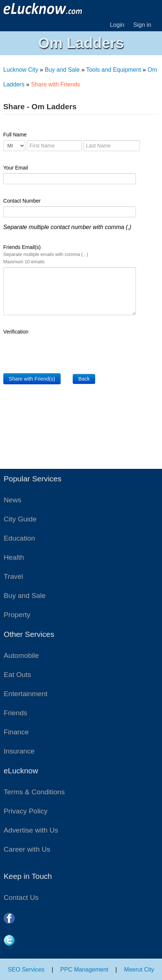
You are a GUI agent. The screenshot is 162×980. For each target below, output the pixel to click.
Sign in (142, 25)
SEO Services (26, 970)
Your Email (16, 168)
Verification (16, 332)
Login (117, 25)
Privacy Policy (26, 811)
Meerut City (139, 970)
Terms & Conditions (34, 792)
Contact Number (22, 201)
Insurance (19, 751)
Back (84, 379)
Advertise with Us (31, 830)
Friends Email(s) (46, 254)
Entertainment (26, 694)
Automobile (21, 655)
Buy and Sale (62, 70)
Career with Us (27, 849)
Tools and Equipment (113, 70)
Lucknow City (21, 70)
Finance (16, 732)
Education (19, 538)
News (12, 500)
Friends (15, 713)
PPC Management (84, 970)
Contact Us (21, 897)
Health (14, 557)
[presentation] (59, 352)
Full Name (15, 135)
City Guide (20, 519)
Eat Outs (17, 675)
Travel (13, 576)
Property (17, 615)
